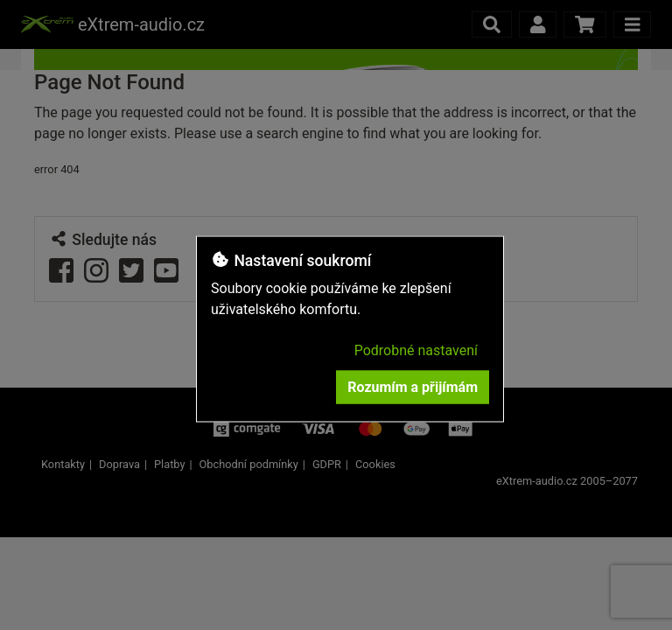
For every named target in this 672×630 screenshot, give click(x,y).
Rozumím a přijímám (413, 387)
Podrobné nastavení (416, 350)
